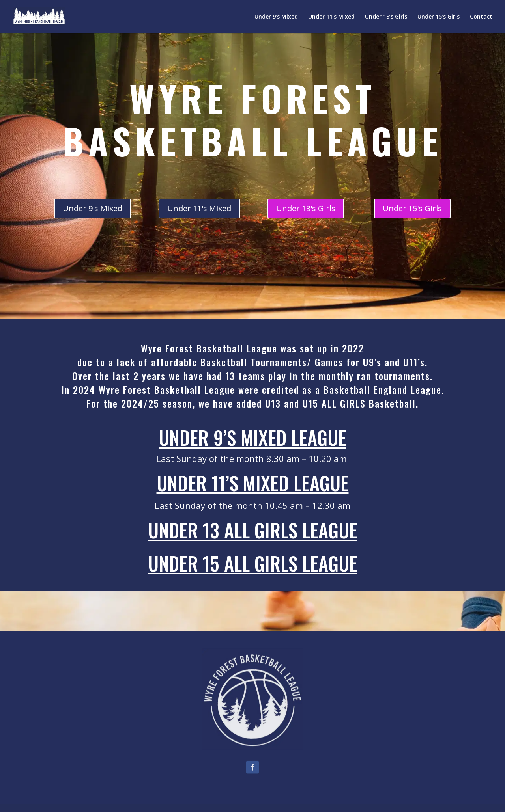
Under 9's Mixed (93, 208)
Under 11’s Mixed (331, 17)
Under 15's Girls (412, 208)
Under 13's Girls (306, 208)
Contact (481, 17)
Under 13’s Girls (386, 17)
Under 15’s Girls (439, 17)
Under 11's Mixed (199, 208)
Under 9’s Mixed (276, 17)
